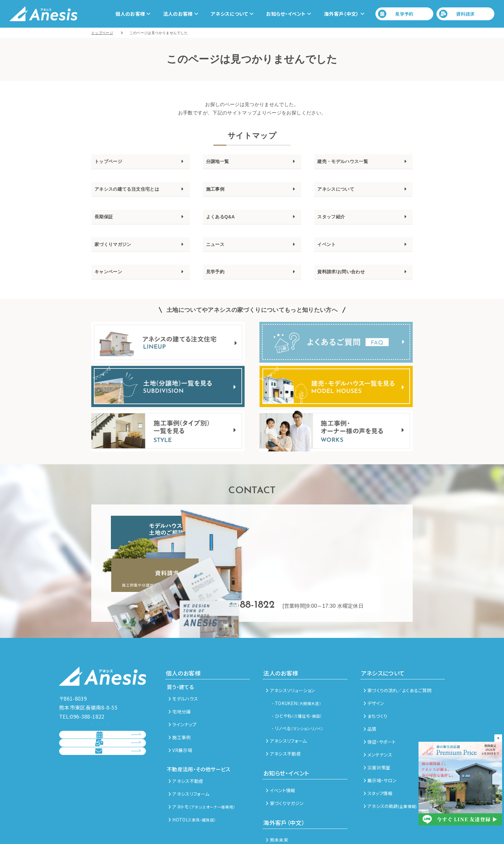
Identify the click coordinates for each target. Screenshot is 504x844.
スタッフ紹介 (335, 222)
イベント (329, 252)
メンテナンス (378, 723)
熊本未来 (277, 808)
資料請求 (457, 14)
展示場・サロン (380, 749)
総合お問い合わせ (97, 753)
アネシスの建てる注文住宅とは (136, 192)
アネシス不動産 (186, 749)
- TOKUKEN (296, 671)
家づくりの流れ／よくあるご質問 (398, 658)
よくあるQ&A (224, 222)
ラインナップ (182, 693)
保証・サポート (380, 710)
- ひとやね (297, 684)
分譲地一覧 (221, 162)
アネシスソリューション (290, 658)
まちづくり (376, 684)
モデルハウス (183, 667)
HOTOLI (192, 788)
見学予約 (396, 14)
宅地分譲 (180, 680)
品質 (370, 697)
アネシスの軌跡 (390, 774)
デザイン (374, 671)
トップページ (112, 162)
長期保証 (106, 222)
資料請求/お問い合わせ (348, 281)
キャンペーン (112, 281)
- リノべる (297, 696)
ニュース (218, 252)
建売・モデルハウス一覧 (350, 162)
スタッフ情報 (378, 761)
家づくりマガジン (118, 252)
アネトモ (202, 775)
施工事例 (218, 192)
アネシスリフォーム (189, 762)
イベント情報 (280, 758)
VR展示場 (180, 718)
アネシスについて (341, 192)
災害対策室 (377, 736)
